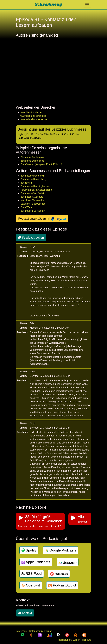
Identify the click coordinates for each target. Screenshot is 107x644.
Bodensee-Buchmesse (32, 161)
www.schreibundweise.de (34, 119)
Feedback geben (31, 238)
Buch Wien (26, 207)
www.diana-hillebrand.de (33, 116)
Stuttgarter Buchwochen (33, 204)
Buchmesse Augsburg (32, 197)
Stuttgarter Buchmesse (32, 157)
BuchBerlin (26, 183)
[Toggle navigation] (87, 5)
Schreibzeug (48, 4)
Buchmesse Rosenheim (33, 176)
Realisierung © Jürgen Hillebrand (74, 640)
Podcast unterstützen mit (42, 219)
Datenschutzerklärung (41, 631)
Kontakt (25, 613)
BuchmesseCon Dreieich (33, 193)
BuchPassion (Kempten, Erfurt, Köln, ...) (41, 164)
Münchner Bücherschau (33, 200)
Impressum (22, 631)
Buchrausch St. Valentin (33, 211)
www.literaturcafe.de (31, 112)
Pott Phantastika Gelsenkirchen (37, 190)
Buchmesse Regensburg (33, 179)
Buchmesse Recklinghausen (35, 186)
